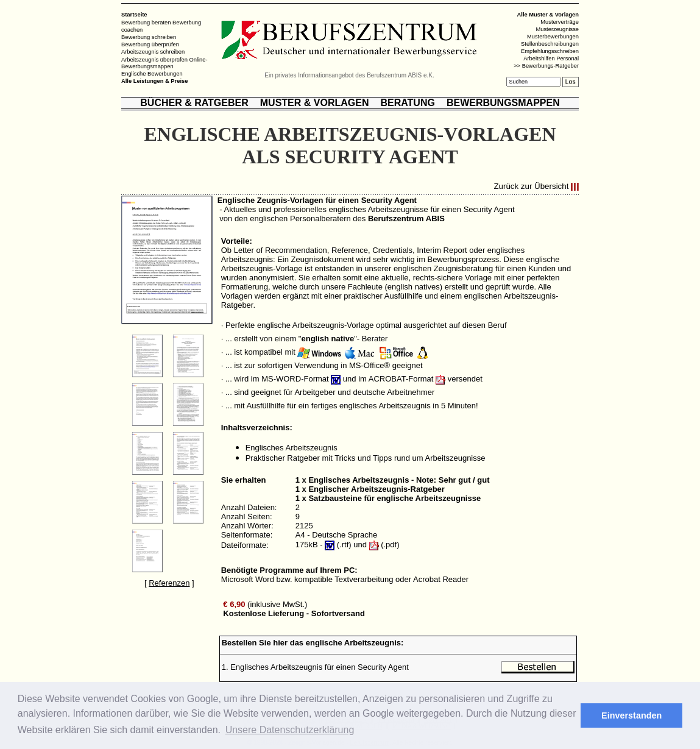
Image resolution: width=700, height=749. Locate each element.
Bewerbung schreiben (149, 37)
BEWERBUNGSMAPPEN (503, 103)
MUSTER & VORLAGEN (315, 103)
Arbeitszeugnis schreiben (153, 52)
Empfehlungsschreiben (550, 51)
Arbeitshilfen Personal (551, 59)
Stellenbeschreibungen (550, 44)
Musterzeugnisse (557, 29)
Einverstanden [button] (631, 715)
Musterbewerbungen (553, 37)
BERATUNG (407, 103)
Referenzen (169, 583)
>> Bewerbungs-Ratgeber (546, 66)
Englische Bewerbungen (152, 74)
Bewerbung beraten (146, 23)
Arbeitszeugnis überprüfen (154, 59)
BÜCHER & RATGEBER (194, 103)
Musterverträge (560, 22)
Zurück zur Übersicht (531, 187)
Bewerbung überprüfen (150, 44)
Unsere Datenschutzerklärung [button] (290, 730)
